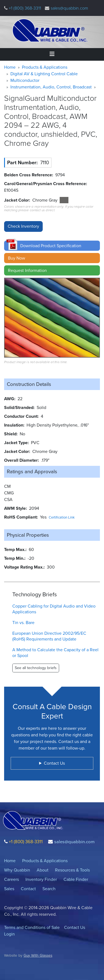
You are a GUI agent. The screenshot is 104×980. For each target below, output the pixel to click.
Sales (9, 889)
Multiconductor (25, 80)
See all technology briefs (36, 668)
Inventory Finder (41, 879)
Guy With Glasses (38, 955)
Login (9, 934)
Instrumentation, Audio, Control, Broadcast (51, 87)
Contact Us (75, 927)
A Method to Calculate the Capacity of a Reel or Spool (55, 653)
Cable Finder (76, 879)
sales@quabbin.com (69, 8)
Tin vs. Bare (23, 623)
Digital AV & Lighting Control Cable (44, 74)
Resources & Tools (72, 870)
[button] (52, 246)
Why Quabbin (17, 870)
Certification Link (62, 517)
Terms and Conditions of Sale (32, 927)
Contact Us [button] (54, 763)
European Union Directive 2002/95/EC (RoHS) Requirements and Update (49, 636)
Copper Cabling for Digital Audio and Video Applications (54, 609)
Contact (28, 889)
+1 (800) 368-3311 (24, 8)
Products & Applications (45, 67)
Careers (11, 879)
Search (49, 889)
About (43, 870)
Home (10, 67)
